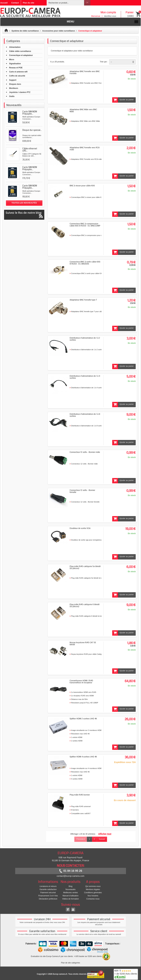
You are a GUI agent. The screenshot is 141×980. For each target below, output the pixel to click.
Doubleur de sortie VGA (80, 528)
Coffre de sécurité (17, 76)
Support (13, 80)
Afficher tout (105, 834)
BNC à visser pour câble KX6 (82, 186)
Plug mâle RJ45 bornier (80, 795)
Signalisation (15, 63)
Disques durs (15, 84)
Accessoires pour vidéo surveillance (59, 31)
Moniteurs (14, 88)
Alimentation (15, 47)
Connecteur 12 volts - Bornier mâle (85, 452)
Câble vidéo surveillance (20, 51)
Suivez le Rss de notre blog (24, 214)
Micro (12, 59)
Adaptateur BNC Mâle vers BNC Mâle (83, 111)
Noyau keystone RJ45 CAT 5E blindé (83, 644)
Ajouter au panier (123, 100)
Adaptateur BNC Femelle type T (83, 300)
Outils (12, 96)
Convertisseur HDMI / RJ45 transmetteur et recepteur (81, 682)
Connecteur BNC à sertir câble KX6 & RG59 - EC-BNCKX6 (85, 263)
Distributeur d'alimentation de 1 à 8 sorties (85, 415)
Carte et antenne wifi (18, 72)
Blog (70, 886)
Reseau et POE (16, 68)
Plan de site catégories (70, 963)
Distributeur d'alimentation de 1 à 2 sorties (85, 339)
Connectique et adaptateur (21, 55)
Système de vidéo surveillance (25, 31)
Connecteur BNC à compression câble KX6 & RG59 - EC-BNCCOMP (85, 225)
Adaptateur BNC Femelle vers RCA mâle (85, 149)
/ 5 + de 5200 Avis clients (126, 974)
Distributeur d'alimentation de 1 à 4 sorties (85, 377)
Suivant (102, 839)
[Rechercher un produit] (65, 3)
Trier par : (104, 62)
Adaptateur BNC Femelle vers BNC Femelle (85, 72)
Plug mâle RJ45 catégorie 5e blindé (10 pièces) (85, 567)
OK (87, 3)
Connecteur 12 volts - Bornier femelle (82, 491)
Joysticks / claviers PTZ (20, 92)
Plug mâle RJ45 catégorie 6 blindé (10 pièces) (85, 605)
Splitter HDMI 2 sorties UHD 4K (83, 719)
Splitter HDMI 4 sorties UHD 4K (83, 757)
